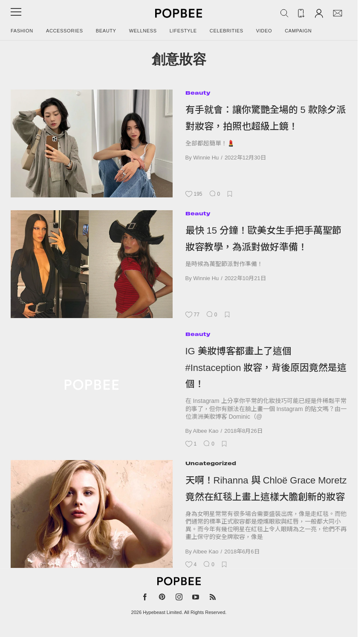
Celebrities (227, 31)
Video (264, 31)
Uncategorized (211, 463)
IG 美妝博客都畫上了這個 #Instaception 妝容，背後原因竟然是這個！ (266, 368)
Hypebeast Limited (162, 612)
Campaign (298, 31)
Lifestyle (183, 31)
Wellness (143, 31)
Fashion (22, 31)
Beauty (106, 31)
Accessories (65, 31)
